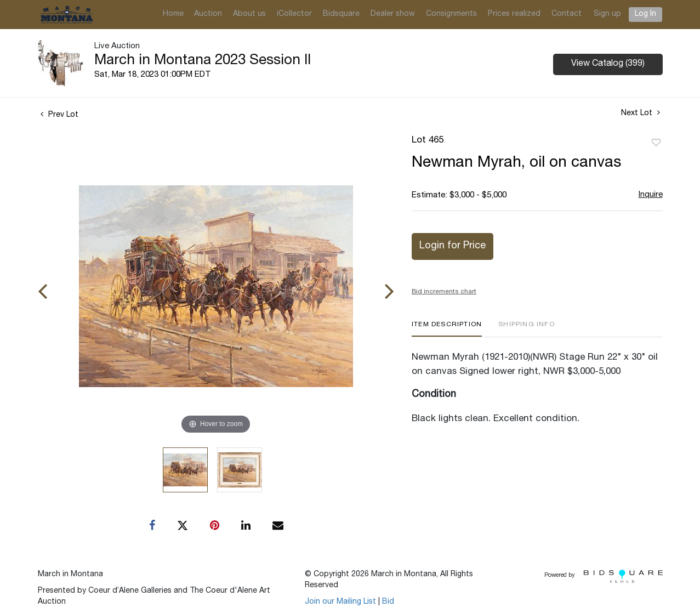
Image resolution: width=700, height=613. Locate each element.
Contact (567, 14)
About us (249, 14)
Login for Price (453, 246)
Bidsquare (341, 14)
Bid (388, 602)
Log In (645, 14)
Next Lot (641, 113)
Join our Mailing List (340, 602)
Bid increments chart (444, 292)
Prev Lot (59, 115)
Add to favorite (656, 143)
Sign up (607, 14)
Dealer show (393, 14)
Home (173, 14)
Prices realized (514, 14)
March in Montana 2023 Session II (203, 61)
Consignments (451, 14)
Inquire (651, 195)
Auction (208, 14)
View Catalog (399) (608, 64)
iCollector (294, 14)
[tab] (447, 329)
